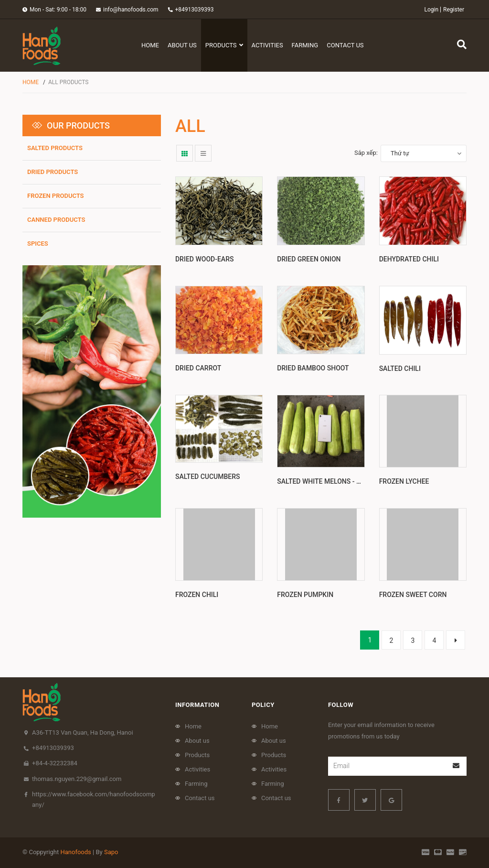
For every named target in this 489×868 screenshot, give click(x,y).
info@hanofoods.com (131, 10)
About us (197, 741)
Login (431, 10)
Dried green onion (309, 259)
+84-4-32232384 (55, 763)
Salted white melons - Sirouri (329, 481)
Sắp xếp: (366, 153)
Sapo (111, 852)
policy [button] (263, 705)
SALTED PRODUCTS (55, 148)
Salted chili (400, 369)
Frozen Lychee (404, 481)
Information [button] (197, 705)
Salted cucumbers (208, 481)
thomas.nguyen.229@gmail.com (77, 779)
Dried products (53, 172)
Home (193, 726)
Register (454, 10)
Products (197, 755)
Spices (38, 244)
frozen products (56, 196)
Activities (197, 769)
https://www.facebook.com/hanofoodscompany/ (94, 799)
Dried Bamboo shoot (313, 368)
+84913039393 (195, 10)
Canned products (56, 220)
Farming (196, 784)
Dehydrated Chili (409, 259)
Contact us (200, 798)
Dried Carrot (198, 368)
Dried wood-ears (204, 259)
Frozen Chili (197, 595)
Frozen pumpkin (305, 595)
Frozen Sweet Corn (413, 595)
